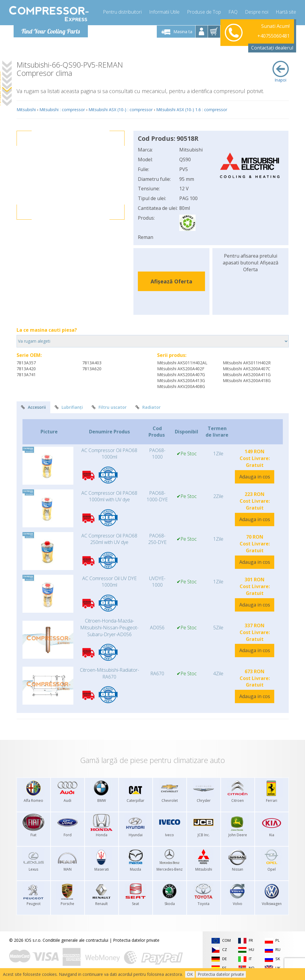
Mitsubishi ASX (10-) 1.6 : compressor (192, 110)
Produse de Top (204, 12)
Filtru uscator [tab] (109, 407)
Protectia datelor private (136, 940)
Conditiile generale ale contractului (75, 940)
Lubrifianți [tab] (69, 407)
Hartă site (286, 12)
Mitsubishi (26, 110)
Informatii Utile (164, 12)
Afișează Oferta (171, 281)
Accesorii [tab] (33, 407)
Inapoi (281, 72)
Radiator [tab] (148, 407)
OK (190, 974)
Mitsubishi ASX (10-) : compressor (121, 110)
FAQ (233, 12)
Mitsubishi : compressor (62, 110)
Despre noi (257, 12)
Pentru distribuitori (122, 12)
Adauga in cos (255, 477)
